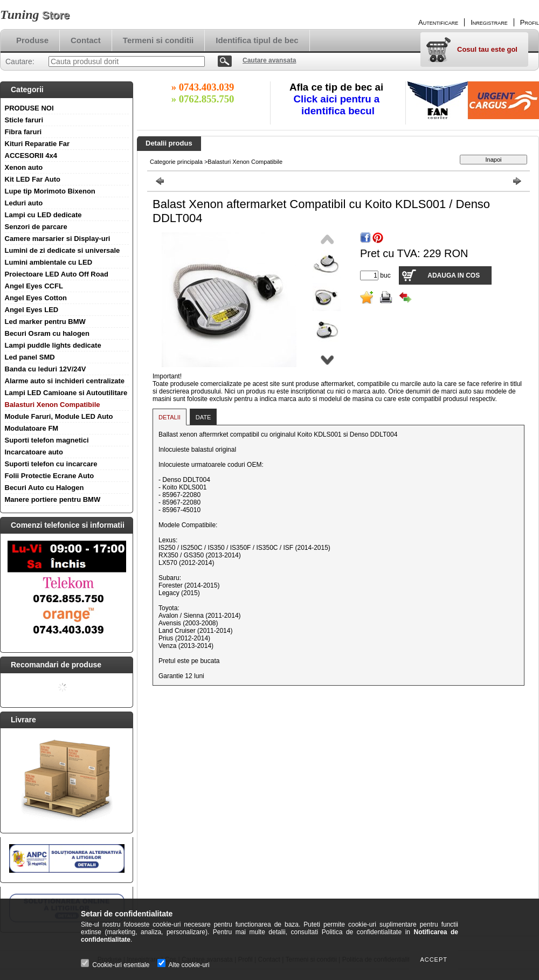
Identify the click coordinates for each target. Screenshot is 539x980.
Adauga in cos (454, 275)
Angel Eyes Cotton (36, 298)
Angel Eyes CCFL (34, 286)
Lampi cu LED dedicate (43, 215)
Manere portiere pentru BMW (53, 499)
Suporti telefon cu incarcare (51, 464)
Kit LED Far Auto (33, 179)
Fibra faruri (23, 132)
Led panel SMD (30, 357)
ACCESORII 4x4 (31, 156)
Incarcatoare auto (34, 452)
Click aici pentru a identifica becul (338, 105)
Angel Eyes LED (32, 310)
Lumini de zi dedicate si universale (63, 250)
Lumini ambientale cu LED (49, 262)
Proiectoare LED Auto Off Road (57, 274)
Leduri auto (24, 203)
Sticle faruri (24, 120)
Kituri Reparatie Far (37, 144)
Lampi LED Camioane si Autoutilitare (66, 393)
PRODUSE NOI (29, 108)
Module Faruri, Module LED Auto (59, 416)
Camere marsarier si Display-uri (58, 239)
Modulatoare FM (32, 428)
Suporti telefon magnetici (47, 440)
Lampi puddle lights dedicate (53, 345)
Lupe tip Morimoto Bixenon (50, 191)
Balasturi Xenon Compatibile (53, 405)
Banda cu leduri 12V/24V (46, 369)
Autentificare (438, 22)
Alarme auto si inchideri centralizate (65, 381)
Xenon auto (24, 167)
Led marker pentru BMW (45, 322)
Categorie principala (176, 162)
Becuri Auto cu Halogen (44, 488)
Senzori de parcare (36, 227)
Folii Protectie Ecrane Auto (50, 476)
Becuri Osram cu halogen (47, 333)
